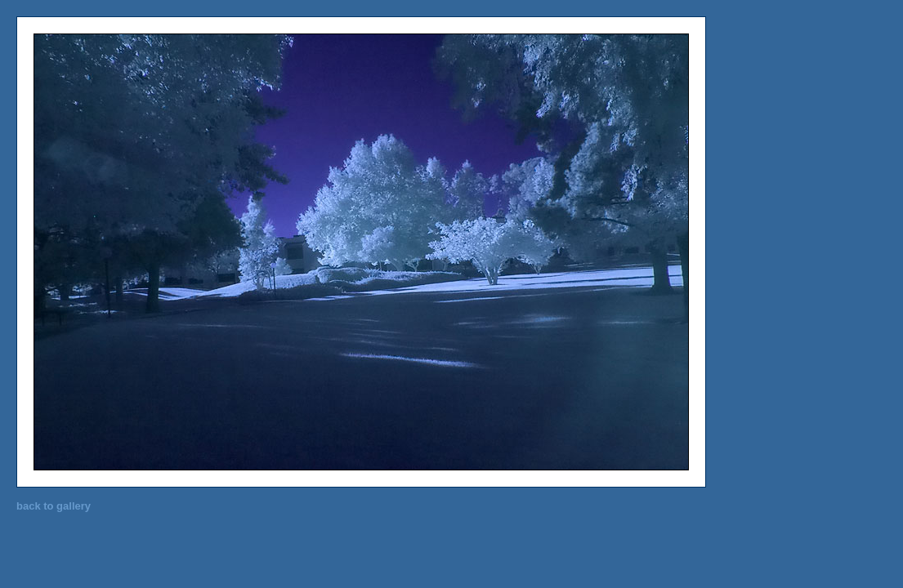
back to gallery (54, 506)
